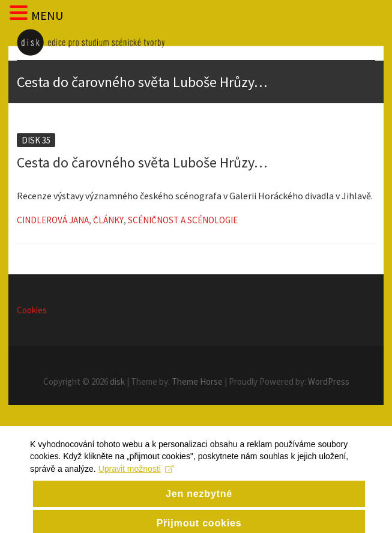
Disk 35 (36, 140)
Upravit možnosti (136, 475)
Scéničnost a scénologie (183, 220)
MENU (47, 15)
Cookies (32, 310)
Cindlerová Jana (53, 220)
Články (108, 220)
